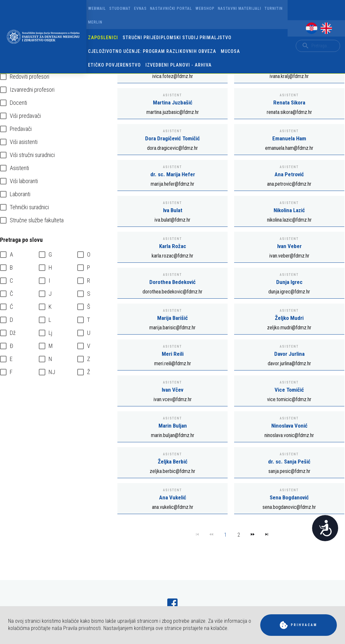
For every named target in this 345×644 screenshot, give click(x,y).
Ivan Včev (172, 390)
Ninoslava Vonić (289, 426)
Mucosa (230, 51)
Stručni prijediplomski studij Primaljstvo (177, 38)
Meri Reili (173, 354)
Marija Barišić (172, 318)
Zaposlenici (103, 38)
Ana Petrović (289, 174)
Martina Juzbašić (173, 102)
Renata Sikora (289, 102)
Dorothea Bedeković (172, 282)
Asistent (172, 95)
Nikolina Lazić (289, 210)
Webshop (205, 8)
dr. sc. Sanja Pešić (289, 462)
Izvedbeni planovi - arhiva (179, 65)
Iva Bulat (173, 210)
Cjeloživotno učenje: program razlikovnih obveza (152, 51)
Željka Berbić (173, 462)
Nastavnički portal (171, 8)
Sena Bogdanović (289, 497)
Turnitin (274, 8)
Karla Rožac (173, 246)
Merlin (95, 22)
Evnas (140, 8)
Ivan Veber (289, 246)
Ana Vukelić (173, 497)
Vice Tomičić (289, 390)
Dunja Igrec (289, 282)
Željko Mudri (289, 318)
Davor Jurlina (289, 354)
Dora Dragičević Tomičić (172, 138)
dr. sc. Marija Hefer (173, 174)
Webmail (97, 8)
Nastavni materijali (240, 8)
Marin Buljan (173, 426)
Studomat (120, 8)
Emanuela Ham (289, 138)
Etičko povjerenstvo (114, 65)
